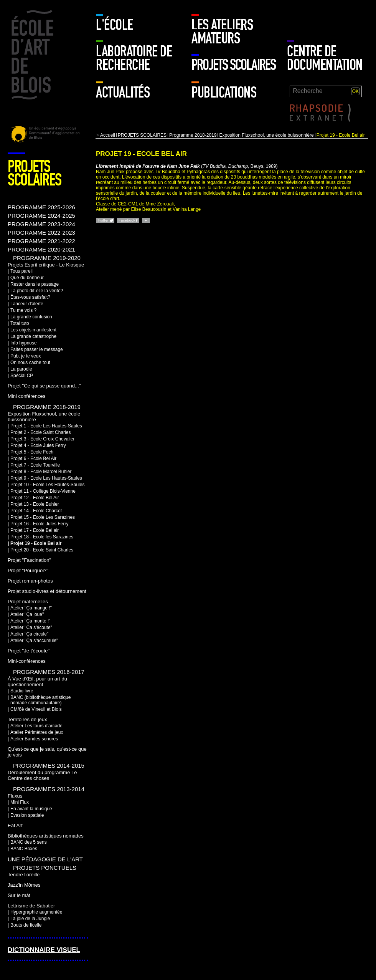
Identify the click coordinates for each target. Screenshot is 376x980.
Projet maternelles (28, 602)
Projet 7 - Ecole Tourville (35, 465)
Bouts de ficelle (26, 925)
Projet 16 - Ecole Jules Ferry (39, 524)
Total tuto (20, 323)
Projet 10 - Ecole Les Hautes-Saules (47, 485)
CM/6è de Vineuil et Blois (36, 709)
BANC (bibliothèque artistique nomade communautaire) (40, 700)
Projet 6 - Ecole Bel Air (33, 459)
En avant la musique (31, 809)
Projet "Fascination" (29, 560)
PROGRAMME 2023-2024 (41, 224)
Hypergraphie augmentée (36, 912)
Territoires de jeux (27, 719)
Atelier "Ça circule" (29, 634)
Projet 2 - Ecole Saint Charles (40, 432)
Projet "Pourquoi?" (28, 570)
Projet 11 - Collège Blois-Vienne (43, 491)
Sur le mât (19, 895)
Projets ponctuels (45, 868)
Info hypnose (24, 343)
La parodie (21, 369)
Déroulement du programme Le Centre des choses (42, 775)
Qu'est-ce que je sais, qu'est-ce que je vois (47, 752)
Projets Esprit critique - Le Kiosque (46, 265)
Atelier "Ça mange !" (31, 608)
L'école (115, 25)
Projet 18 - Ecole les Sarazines (42, 537)
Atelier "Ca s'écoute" (31, 627)
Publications (224, 93)
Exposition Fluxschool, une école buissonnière (266, 135)
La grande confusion (31, 317)
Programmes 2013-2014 (49, 789)
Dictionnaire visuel (44, 950)
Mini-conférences (27, 661)
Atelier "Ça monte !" (31, 621)
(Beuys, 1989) (187, 166)
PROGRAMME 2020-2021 (41, 249)
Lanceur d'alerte (27, 304)
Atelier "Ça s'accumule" (34, 641)
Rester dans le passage (35, 284)
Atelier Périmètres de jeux (37, 732)
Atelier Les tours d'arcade (36, 726)
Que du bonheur (27, 278)
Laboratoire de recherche (134, 58)
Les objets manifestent (33, 330)
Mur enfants (345, 21)
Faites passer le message (37, 349)
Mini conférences (26, 396)
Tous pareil (21, 271)
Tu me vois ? (23, 310)
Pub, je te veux (26, 356)
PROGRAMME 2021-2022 (41, 241)
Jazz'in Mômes (24, 885)
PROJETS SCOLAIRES (233, 65)
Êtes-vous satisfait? (30, 297)
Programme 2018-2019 (193, 135)
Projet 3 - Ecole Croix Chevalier (42, 439)
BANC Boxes (24, 849)
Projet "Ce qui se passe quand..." (44, 386)
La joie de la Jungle (30, 919)
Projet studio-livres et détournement (47, 591)
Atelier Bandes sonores (34, 739)
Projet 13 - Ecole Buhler (35, 504)
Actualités (123, 93)
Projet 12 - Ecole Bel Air (35, 498)
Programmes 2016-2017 (49, 672)
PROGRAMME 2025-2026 (41, 207)
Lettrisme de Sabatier (31, 906)
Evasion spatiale (27, 815)
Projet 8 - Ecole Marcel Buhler (41, 472)
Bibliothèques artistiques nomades (46, 836)
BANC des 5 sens (29, 842)
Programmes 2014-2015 (49, 766)
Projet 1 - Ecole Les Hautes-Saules (46, 426)
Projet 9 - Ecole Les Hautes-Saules (46, 478)
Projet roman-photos (30, 581)
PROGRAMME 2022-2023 (41, 233)
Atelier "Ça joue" (27, 614)
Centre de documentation (325, 58)
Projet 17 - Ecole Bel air (35, 530)
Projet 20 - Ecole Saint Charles (42, 550)
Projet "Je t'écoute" (29, 651)
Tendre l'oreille (24, 875)
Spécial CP (22, 376)
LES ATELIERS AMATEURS (222, 32)
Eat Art (15, 825)
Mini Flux (20, 802)
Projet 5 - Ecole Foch (32, 452)
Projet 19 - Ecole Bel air (36, 543)
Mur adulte (304, 21)
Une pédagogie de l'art (45, 859)
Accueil (108, 135)
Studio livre (22, 691)
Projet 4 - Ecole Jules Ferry (38, 445)
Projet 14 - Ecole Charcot (36, 511)
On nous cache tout (30, 363)
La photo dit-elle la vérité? (37, 291)
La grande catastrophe (33, 336)
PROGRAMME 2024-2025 (41, 216)
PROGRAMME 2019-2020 (47, 258)
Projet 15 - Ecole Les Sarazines (43, 517)
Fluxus (15, 796)
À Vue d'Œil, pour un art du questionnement (37, 682)
